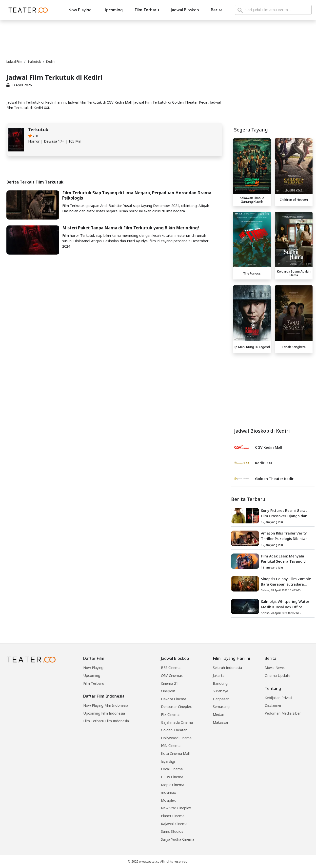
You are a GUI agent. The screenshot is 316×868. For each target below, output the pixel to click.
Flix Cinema (170, 714)
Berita (217, 10)
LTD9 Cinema (172, 777)
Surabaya (220, 691)
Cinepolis (168, 691)
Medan (218, 714)
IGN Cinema (171, 746)
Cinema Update (277, 675)
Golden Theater (174, 730)
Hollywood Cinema (176, 738)
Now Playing (80, 10)
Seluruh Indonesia (227, 668)
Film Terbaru (147, 10)
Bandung (220, 683)
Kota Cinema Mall (175, 753)
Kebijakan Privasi (278, 698)
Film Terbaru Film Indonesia (106, 721)
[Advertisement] (273, 390)
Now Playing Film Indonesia (106, 705)
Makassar (221, 722)
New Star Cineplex (176, 808)
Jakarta (219, 675)
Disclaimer (273, 705)
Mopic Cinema (173, 785)
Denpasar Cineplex (176, 707)
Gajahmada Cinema (177, 722)
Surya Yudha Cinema (178, 839)
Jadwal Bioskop (185, 10)
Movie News (275, 668)
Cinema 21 (169, 683)
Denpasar (221, 699)
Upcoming (113, 10)
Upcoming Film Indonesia (104, 713)
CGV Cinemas (172, 675)
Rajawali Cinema (174, 824)
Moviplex (168, 800)
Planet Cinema (173, 816)
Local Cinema (172, 769)
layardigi (168, 761)
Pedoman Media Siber (283, 713)
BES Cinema (171, 668)
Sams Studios (172, 831)
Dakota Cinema (174, 699)
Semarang (221, 707)
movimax (168, 792)
